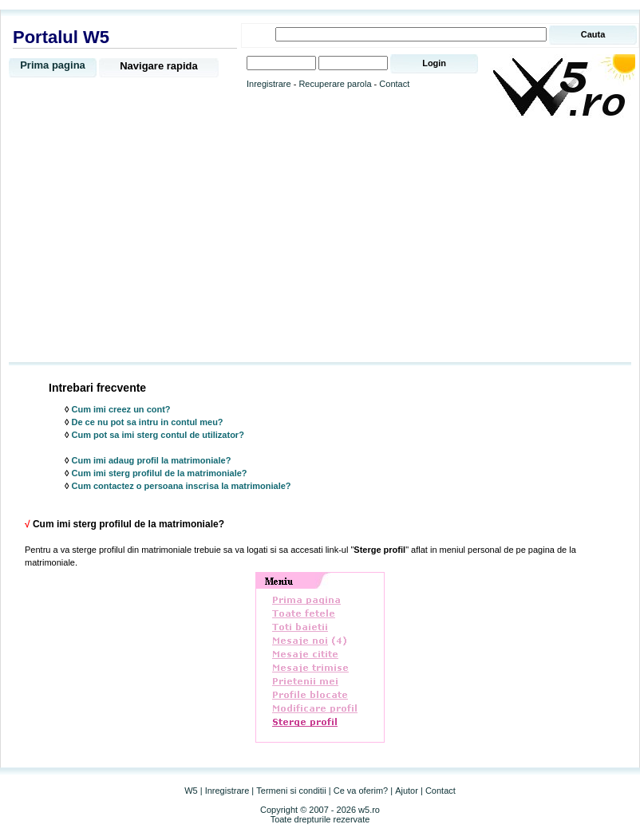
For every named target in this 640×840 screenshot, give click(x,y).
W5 (191, 791)
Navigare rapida (159, 66)
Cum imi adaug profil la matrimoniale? (152, 460)
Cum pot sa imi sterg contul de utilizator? (158, 435)
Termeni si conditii (291, 791)
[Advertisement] (320, 241)
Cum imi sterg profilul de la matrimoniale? (160, 473)
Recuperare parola (335, 84)
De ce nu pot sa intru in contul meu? (148, 422)
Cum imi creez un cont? (121, 409)
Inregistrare (269, 84)
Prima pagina (53, 65)
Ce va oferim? (361, 791)
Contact (394, 84)
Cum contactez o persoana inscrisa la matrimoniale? (182, 486)
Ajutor (407, 791)
